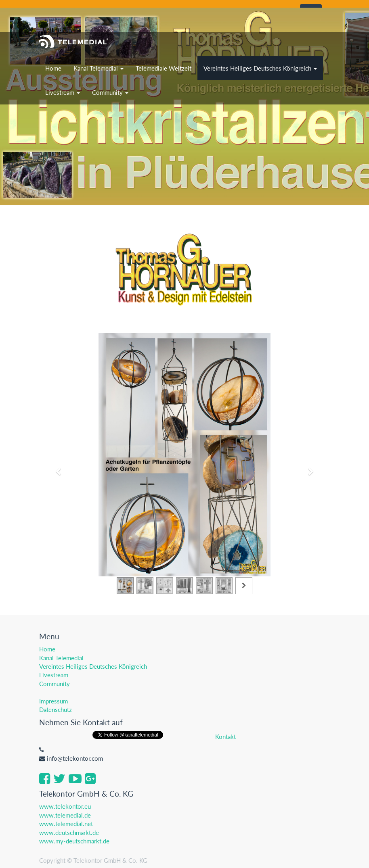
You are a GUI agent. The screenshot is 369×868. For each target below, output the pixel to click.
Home (47, 649)
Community (55, 684)
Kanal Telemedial (61, 658)
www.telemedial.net (66, 824)
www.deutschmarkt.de (69, 833)
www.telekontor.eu (65, 806)
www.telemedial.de (65, 815)
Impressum (53, 701)
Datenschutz (56, 709)
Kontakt (225, 737)
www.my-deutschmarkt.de (74, 841)
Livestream (54, 675)
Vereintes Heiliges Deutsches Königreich (93, 666)
